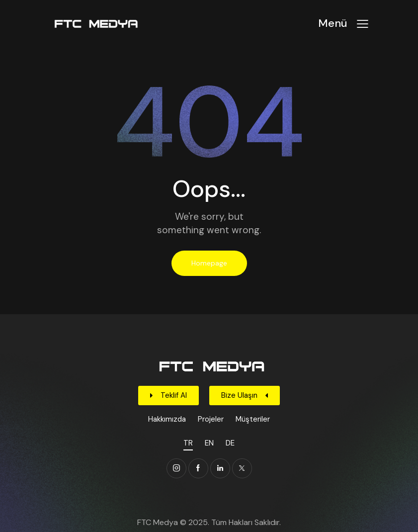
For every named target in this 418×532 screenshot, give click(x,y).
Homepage (209, 263)
